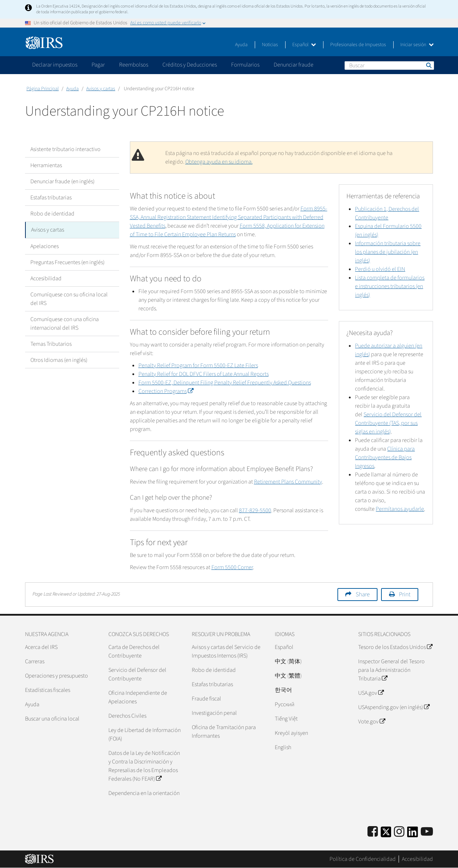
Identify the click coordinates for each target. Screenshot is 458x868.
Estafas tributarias (51, 198)
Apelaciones (45, 246)
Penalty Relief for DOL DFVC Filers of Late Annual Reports (204, 374)
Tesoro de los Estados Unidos (395, 647)
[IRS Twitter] (386, 834)
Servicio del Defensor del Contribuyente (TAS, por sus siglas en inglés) (388, 423)
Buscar (428, 65)
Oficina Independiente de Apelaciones (138, 697)
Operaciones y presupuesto (57, 676)
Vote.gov (372, 722)
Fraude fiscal (206, 699)
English (283, 747)
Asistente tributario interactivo (65, 149)
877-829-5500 (255, 510)
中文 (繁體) (288, 676)
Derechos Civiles (127, 716)
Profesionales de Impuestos (358, 45)
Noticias (270, 45)
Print (405, 595)
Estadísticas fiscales (48, 690)
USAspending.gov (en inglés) (394, 707)
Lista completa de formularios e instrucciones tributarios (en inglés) (390, 286)
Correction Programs (166, 391)
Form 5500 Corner (232, 567)
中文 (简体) (288, 661)
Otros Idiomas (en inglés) (59, 360)
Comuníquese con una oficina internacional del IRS (65, 323)
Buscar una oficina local (52, 719)
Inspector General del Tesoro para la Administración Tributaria (391, 670)
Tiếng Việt (286, 719)
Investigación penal (214, 713)
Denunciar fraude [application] (294, 65)
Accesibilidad (46, 278)
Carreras (35, 661)
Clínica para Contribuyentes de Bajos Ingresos (385, 457)
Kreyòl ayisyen (291, 733)
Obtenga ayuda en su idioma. (219, 162)
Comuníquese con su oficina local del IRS (69, 299)
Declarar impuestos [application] (55, 65)
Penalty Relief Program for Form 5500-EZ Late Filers (198, 365)
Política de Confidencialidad (363, 859)
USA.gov (371, 693)
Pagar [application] (98, 65)
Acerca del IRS (41, 647)
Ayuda (241, 45)
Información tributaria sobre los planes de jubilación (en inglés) (388, 252)
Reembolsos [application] (134, 65)
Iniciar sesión (417, 45)
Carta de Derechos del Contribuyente (134, 651)
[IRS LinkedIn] (413, 834)
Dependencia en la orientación (144, 793)
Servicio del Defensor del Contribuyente (137, 674)
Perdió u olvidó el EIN (380, 269)
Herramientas (46, 165)
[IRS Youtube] (427, 832)
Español (304, 45)
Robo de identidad (52, 214)
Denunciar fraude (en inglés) (62, 181)
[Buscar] (389, 66)
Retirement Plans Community (288, 482)
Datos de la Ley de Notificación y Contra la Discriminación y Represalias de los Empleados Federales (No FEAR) (144, 766)
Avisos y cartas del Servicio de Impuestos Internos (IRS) (226, 651)
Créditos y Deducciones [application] (190, 65)
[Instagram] (399, 832)
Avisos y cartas (101, 89)
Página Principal (43, 89)
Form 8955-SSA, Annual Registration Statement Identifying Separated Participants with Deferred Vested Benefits (229, 217)
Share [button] (363, 595)
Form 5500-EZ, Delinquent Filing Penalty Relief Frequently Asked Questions (225, 383)
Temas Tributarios (51, 344)
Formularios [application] (245, 65)
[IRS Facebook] (373, 832)
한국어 (283, 690)
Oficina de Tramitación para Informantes (224, 732)
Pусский (285, 704)
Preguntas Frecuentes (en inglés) (67, 262)
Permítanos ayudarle (400, 509)
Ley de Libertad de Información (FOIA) (145, 734)
